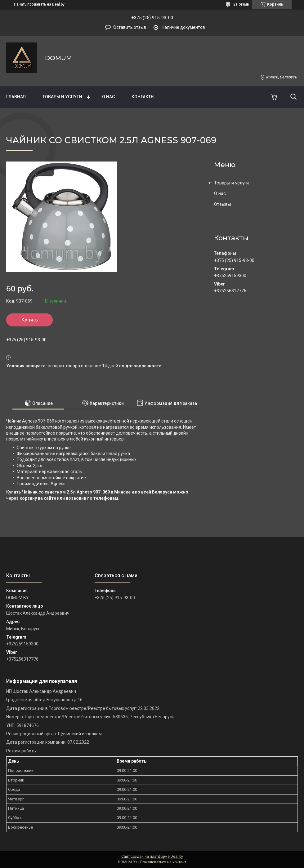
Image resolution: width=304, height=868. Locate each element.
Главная (16, 97)
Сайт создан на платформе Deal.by (152, 857)
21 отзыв (241, 4)
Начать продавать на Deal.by (39, 4)
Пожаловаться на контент (163, 862)
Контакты (143, 97)
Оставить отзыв (130, 27)
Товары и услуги (62, 97)
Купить (30, 320)
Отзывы (223, 204)
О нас (108, 97)
